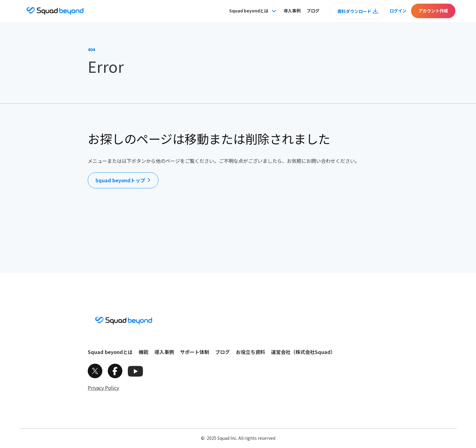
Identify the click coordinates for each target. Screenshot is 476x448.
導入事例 (292, 11)
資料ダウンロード (354, 11)
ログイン (398, 11)
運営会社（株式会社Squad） (303, 352)
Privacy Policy (103, 388)
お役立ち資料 (250, 352)
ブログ (313, 11)
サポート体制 (195, 352)
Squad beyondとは (110, 352)
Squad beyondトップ (120, 180)
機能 (144, 352)
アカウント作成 (433, 11)
